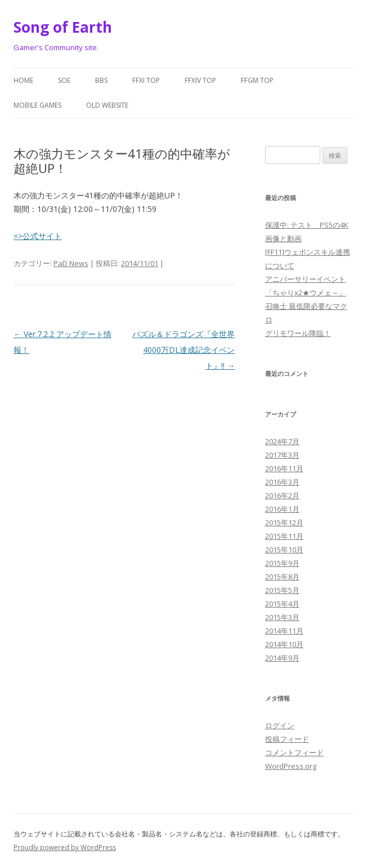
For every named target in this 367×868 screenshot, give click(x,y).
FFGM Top (257, 80)
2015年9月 (282, 563)
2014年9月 (282, 658)
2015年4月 (282, 604)
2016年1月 (282, 509)
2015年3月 (282, 617)
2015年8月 (282, 577)
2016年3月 (282, 482)
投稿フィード (287, 739)
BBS (101, 80)
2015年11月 (284, 536)
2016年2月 (282, 495)
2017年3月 (282, 455)
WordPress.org (291, 766)
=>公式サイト (38, 236)
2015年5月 (282, 590)
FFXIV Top (200, 80)
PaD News (71, 263)
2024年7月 (282, 441)
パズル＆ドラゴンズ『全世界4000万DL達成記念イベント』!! (183, 350)
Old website (107, 105)
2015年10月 (284, 550)
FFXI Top (146, 80)
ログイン (280, 725)
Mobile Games (37, 105)
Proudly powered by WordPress (65, 847)
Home (23, 80)
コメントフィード (294, 752)
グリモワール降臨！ (298, 333)
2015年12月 (284, 522)
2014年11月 (284, 631)
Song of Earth (63, 27)
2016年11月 (284, 468)
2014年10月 (284, 644)
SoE (64, 80)
